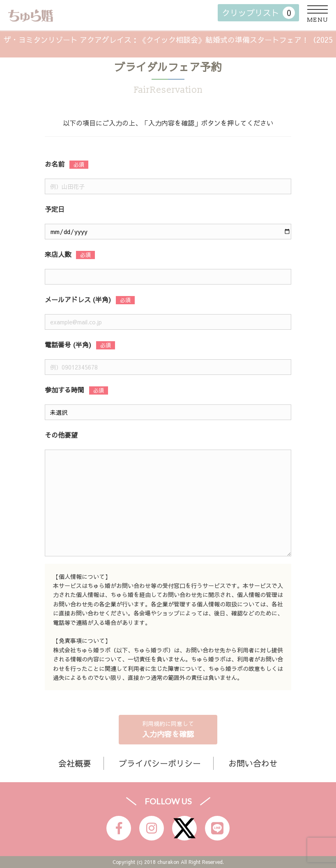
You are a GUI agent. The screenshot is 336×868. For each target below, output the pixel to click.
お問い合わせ (253, 763)
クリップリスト (258, 13)
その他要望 (61, 435)
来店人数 (58, 254)
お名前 (55, 164)
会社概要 (75, 763)
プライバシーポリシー (160, 763)
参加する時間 (64, 390)
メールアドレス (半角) (78, 299)
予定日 (55, 209)
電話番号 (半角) (68, 344)
